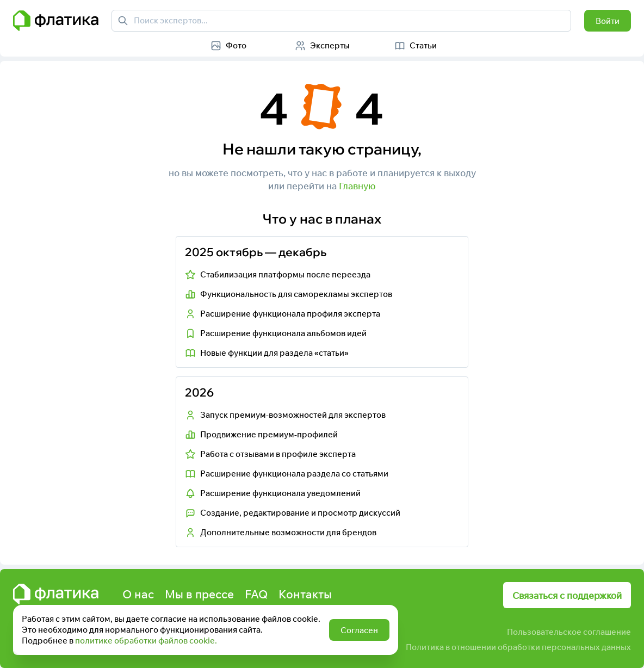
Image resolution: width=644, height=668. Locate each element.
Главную (357, 186)
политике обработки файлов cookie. (146, 641)
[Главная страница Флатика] (56, 21)
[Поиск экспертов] (123, 21)
